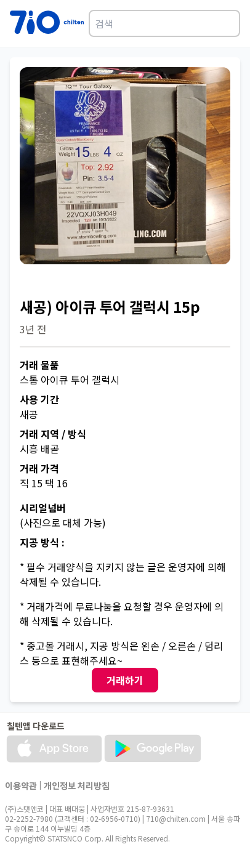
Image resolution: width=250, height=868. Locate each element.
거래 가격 (39, 468)
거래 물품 (39, 365)
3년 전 (33, 329)
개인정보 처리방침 (77, 785)
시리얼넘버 (43, 508)
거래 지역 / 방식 (53, 434)
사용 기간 (39, 399)
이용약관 (21, 785)
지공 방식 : (42, 542)
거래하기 (125, 680)
